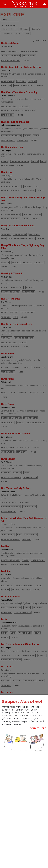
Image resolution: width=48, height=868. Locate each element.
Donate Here (38, 728)
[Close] (45, 698)
